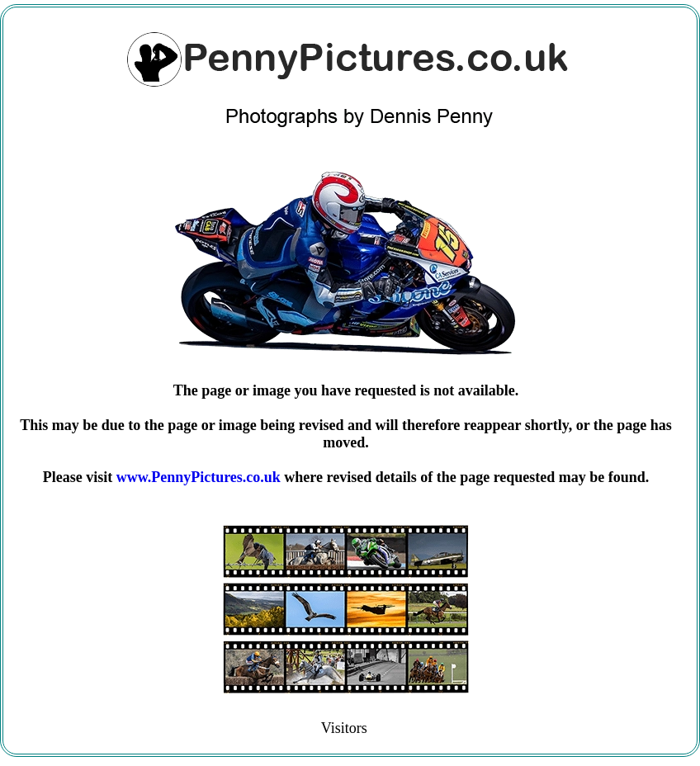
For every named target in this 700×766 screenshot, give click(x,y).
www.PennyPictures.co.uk (199, 477)
